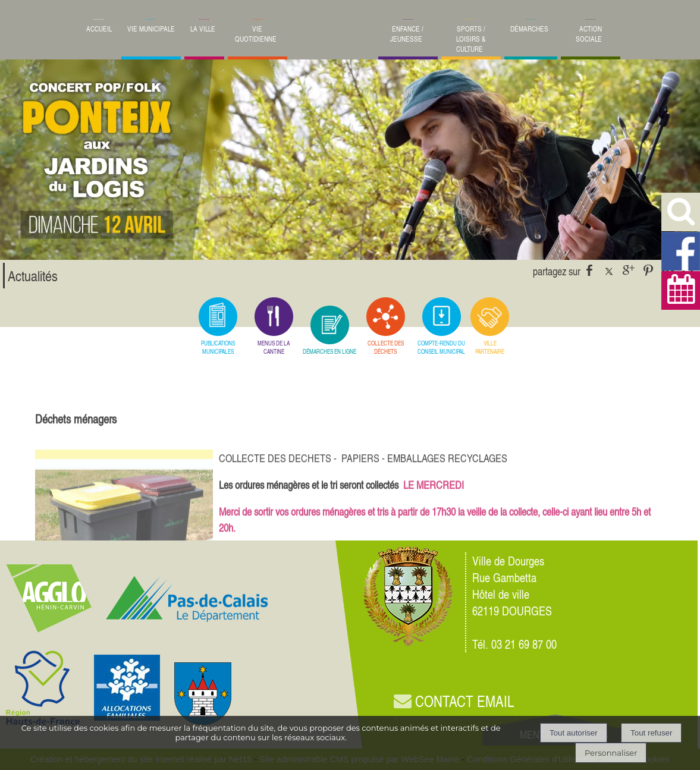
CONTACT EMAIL (454, 701)
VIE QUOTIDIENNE (256, 34)
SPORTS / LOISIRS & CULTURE (471, 39)
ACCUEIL (99, 29)
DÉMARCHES (529, 29)
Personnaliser (611, 753)
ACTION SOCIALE (589, 34)
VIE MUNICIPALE (151, 29)
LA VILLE (203, 29)
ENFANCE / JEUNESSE (407, 34)
